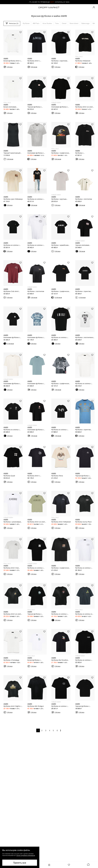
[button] (20, 857)
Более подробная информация (26, 855)
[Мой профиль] (94, 8)
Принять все (20, 863)
